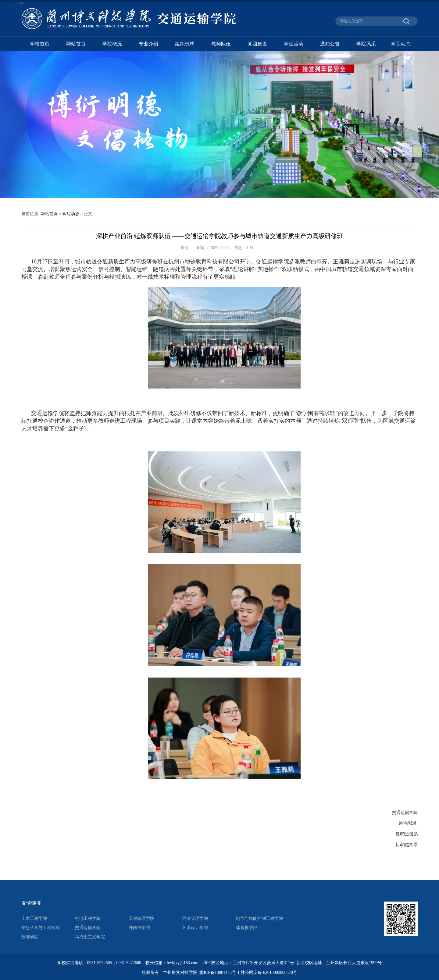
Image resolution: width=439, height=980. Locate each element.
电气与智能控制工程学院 (259, 919)
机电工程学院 (88, 919)
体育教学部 (247, 928)
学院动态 (401, 44)
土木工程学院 (34, 919)
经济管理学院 (195, 919)
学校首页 (40, 44)
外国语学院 (139, 928)
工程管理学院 (141, 919)
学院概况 (112, 44)
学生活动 (294, 44)
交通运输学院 (88, 928)
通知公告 (330, 44)
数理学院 (30, 937)
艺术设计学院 (195, 928)
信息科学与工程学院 (41, 928)
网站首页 (76, 44)
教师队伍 (221, 44)
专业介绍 (148, 44)
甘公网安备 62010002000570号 (269, 973)
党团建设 (257, 44)
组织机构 (185, 44)
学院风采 (366, 44)
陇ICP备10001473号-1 (219, 973)
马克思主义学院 (90, 937)
